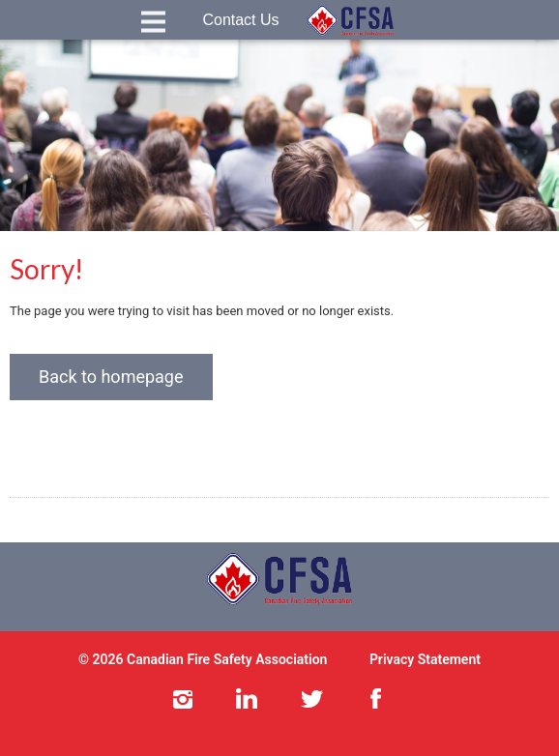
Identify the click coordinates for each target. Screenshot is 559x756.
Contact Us (240, 20)
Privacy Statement (425, 659)
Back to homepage (111, 377)
